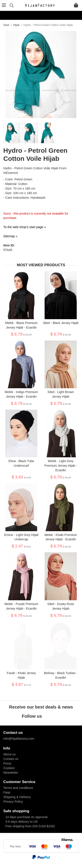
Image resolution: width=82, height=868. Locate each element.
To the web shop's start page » (25, 227)
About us (10, 754)
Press (7, 763)
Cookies (9, 768)
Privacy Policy (13, 802)
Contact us (11, 759)
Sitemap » (10, 236)
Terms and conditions (18, 788)
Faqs (7, 792)
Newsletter (11, 773)
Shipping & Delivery (17, 797)
